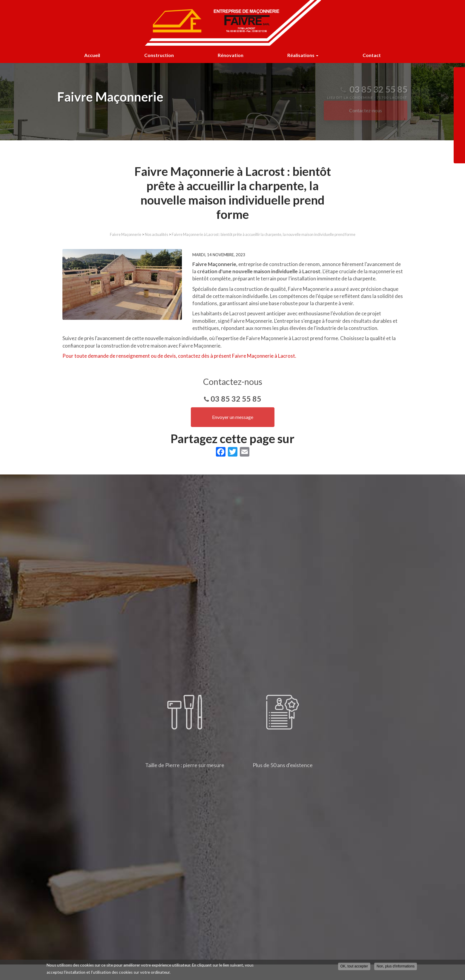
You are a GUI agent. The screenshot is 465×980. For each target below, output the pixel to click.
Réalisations (303, 55)
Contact (372, 55)
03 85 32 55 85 (236, 399)
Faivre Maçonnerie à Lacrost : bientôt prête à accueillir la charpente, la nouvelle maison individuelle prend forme (264, 234)
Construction (159, 55)
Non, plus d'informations (396, 966)
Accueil (92, 55)
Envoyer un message (233, 417)
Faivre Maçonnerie (126, 234)
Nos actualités (156, 234)
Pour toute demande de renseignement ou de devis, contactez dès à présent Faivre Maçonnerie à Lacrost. (179, 356)
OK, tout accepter (354, 966)
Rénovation (231, 55)
